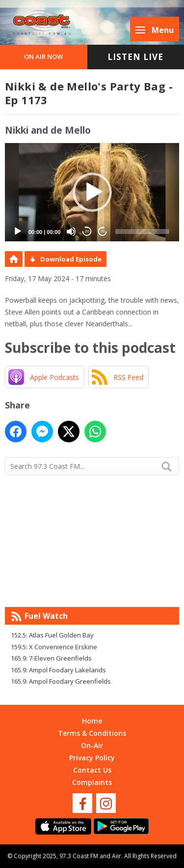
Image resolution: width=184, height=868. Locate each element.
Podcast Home (14, 259)
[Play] (18, 231)
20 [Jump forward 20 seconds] (103, 231)
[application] (92, 192)
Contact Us (92, 770)
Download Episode (71, 259)
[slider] (142, 231)
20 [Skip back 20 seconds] (87, 231)
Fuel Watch (46, 616)
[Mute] (71, 231)
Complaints (92, 782)
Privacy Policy (92, 758)
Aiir (117, 856)
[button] (92, 192)
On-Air (92, 745)
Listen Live (135, 57)
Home (92, 721)
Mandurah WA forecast (92, 587)
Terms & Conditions (92, 733)
